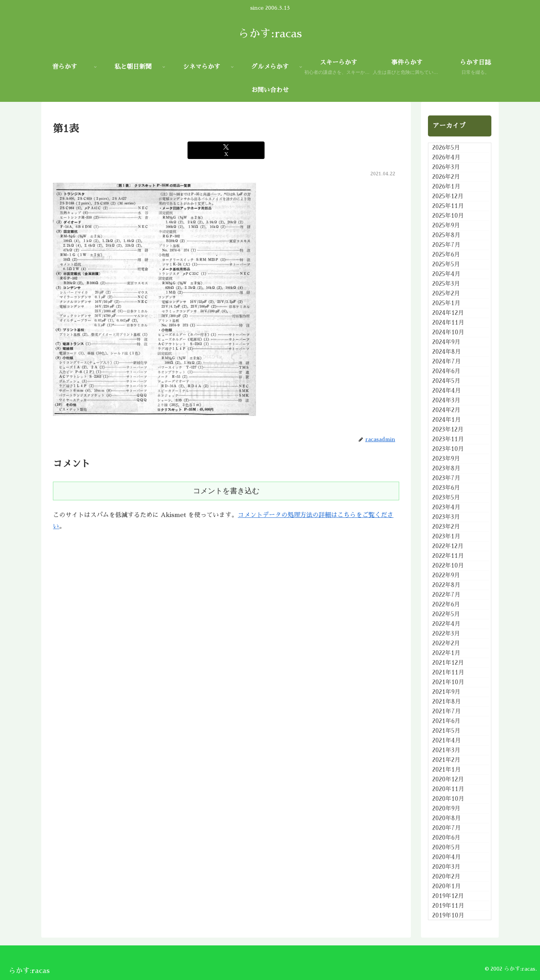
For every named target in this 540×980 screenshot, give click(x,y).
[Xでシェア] (226, 150)
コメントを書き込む (226, 491)
